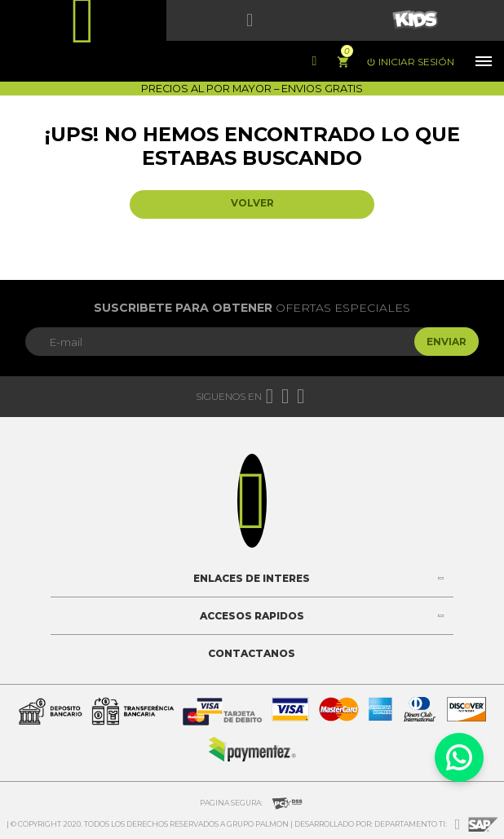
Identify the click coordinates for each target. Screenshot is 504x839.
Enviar (447, 342)
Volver (252, 203)
